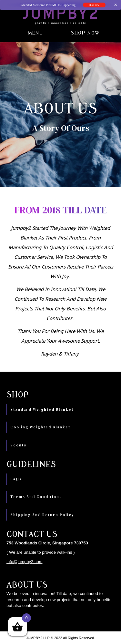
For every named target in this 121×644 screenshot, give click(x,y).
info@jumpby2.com (24, 562)
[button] (24, 33)
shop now (94, 5)
